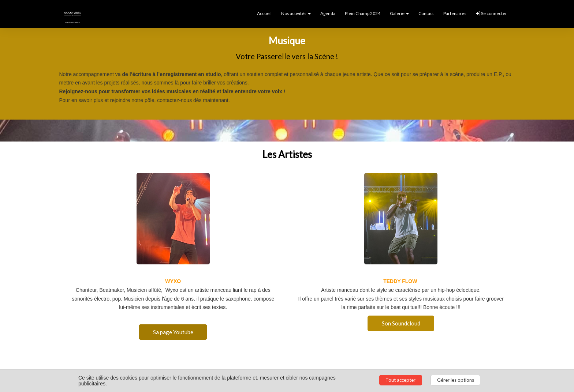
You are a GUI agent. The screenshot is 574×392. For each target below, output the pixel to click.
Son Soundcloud (401, 323)
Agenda (328, 13)
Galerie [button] (399, 13)
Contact (426, 13)
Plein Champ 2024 (363, 13)
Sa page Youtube (173, 332)
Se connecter (491, 13)
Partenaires (455, 13)
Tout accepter (400, 380)
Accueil (264, 13)
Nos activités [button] (296, 13)
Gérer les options (456, 380)
